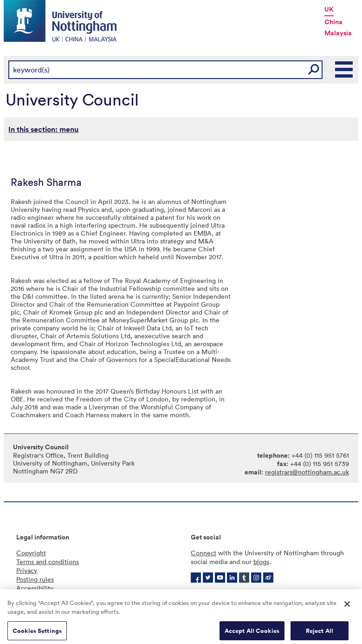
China (333, 22)
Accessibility (35, 588)
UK (329, 9)
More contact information (275, 593)
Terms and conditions (48, 562)
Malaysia (338, 33)
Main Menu (344, 70)
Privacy (27, 570)
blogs (261, 562)
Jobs (326, 593)
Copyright (31, 553)
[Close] (347, 609)
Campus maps (211, 593)
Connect (204, 553)
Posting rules (35, 579)
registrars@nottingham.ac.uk (307, 472)
